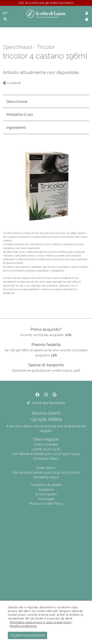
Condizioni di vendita (46, 485)
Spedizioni (46, 490)
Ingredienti (16, 127)
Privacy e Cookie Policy (46, 504)
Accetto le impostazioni (27, 635)
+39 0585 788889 (46, 419)
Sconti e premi (46, 494)
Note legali (46, 499)
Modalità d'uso (20, 114)
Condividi (12, 83)
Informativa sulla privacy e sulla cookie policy (41, 622)
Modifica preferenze (23, 626)
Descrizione (17, 101)
